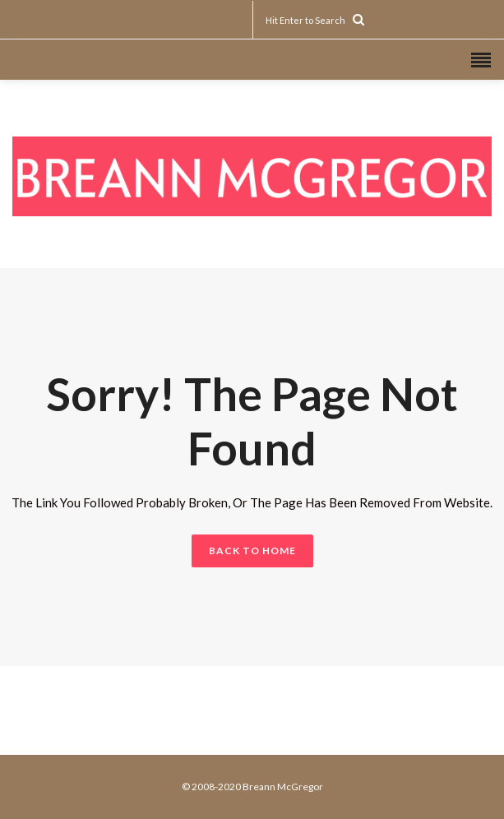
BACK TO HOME (252, 551)
